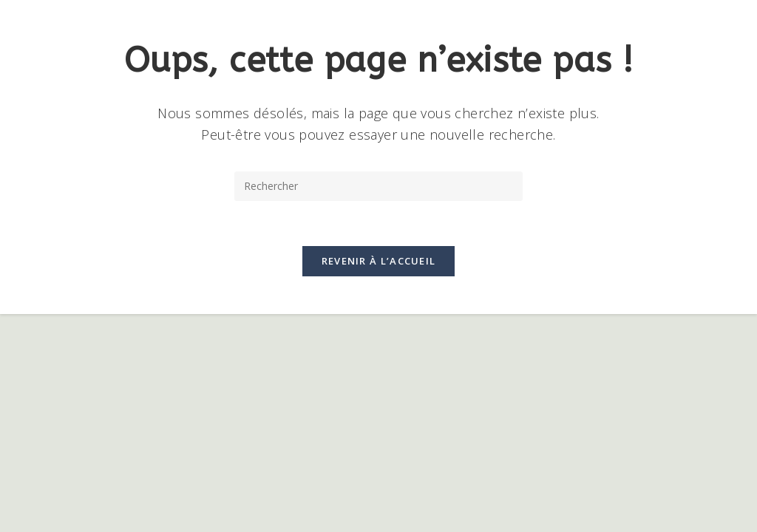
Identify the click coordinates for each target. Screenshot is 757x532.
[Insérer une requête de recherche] (378, 186)
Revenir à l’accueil (379, 261)
